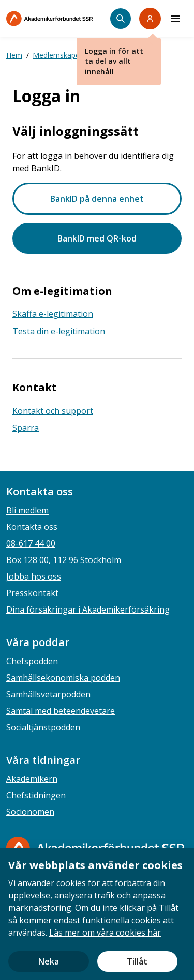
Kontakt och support (53, 411)
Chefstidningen (36, 795)
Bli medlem (27, 510)
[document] (97, 914)
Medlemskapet (57, 55)
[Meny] (175, 19)
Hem (14, 55)
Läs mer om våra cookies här (105, 933)
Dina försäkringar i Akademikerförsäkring (88, 609)
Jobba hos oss (34, 576)
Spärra (26, 428)
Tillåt (137, 961)
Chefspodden (32, 661)
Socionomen (30, 812)
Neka (49, 961)
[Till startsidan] (58, 19)
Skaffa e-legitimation (53, 314)
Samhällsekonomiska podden (63, 678)
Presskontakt (32, 593)
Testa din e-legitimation (59, 331)
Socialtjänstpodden (43, 727)
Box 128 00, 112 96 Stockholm (64, 560)
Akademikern (32, 779)
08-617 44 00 (31, 543)
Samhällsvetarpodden (48, 694)
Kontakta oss (32, 527)
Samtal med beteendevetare (61, 711)
